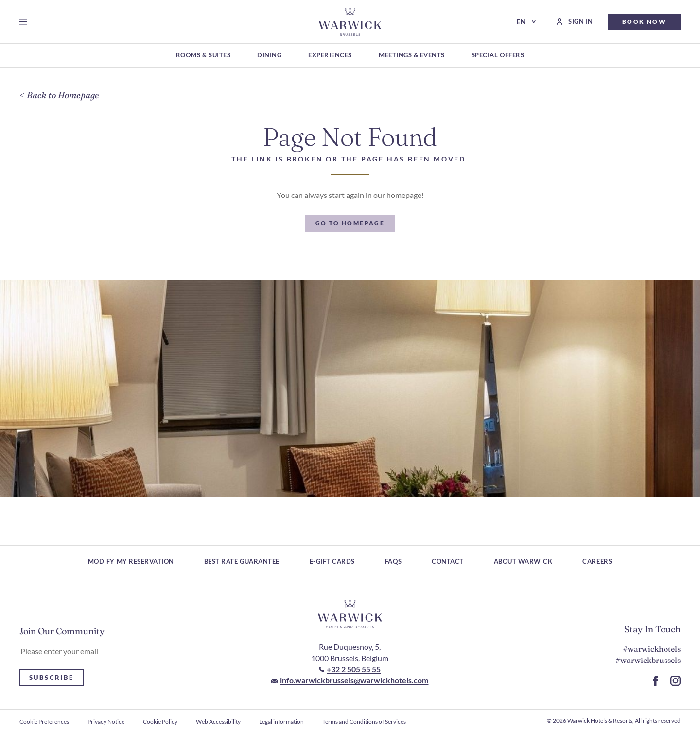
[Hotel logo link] (350, 614)
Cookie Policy (160, 722)
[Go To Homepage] (350, 223)
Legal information (281, 722)
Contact (448, 561)
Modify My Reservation (131, 561)
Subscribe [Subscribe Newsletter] (52, 678)
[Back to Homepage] (59, 96)
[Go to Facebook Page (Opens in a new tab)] (656, 681)
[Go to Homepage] (350, 22)
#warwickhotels (652, 649)
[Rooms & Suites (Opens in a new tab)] (203, 56)
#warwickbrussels (648, 660)
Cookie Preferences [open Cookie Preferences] (44, 722)
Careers (597, 561)
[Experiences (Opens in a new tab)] (330, 56)
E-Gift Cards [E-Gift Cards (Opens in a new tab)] (332, 561)
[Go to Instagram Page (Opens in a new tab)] (675, 681)
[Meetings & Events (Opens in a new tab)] (412, 56)
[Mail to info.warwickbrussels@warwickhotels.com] (350, 680)
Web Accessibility (218, 722)
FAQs (393, 561)
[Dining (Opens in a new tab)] (269, 56)
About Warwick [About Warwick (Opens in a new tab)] (523, 561)
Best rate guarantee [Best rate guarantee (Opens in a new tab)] (242, 561)
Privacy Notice (106, 722)
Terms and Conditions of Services (364, 722)
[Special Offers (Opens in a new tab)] (498, 56)
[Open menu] (25, 22)
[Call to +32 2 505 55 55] (350, 669)
